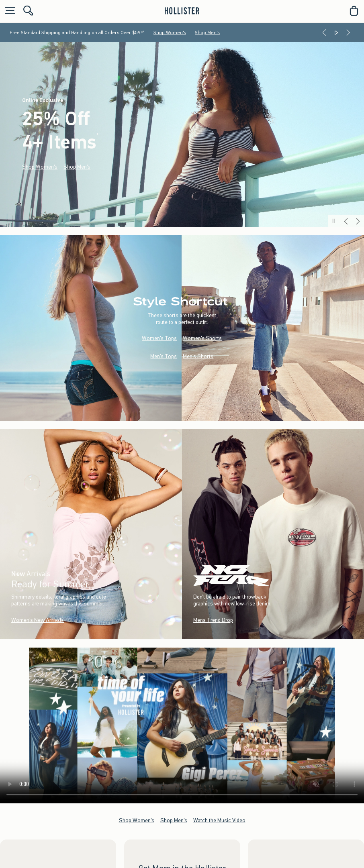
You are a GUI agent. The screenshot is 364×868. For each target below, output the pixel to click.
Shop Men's (207, 33)
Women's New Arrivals (38, 620)
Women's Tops (159, 339)
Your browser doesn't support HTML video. (182, 725)
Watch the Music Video (219, 820)
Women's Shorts (202, 339)
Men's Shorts (198, 357)
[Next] (348, 33)
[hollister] (182, 11)
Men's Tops (164, 357)
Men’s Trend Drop (213, 620)
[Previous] (324, 33)
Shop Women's (170, 33)
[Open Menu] (8, 11)
